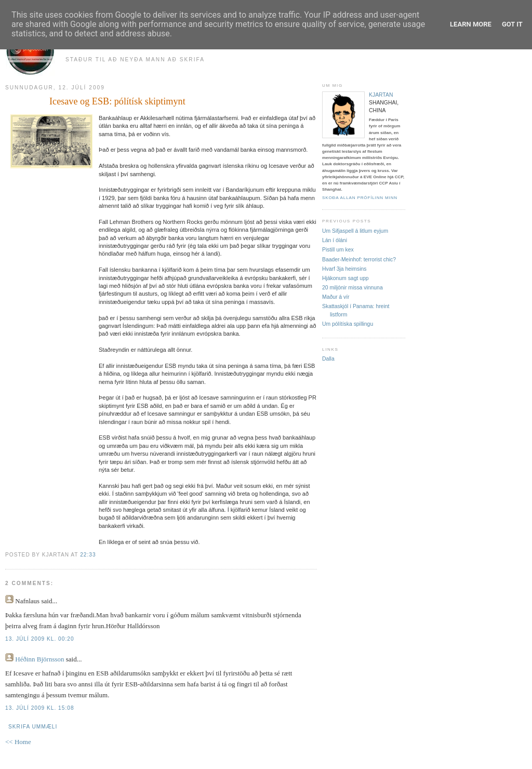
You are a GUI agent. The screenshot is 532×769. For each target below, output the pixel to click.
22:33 (88, 555)
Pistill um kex (338, 250)
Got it (512, 24)
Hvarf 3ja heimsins (344, 269)
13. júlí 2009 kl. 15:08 (40, 708)
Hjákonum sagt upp (345, 278)
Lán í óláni (335, 240)
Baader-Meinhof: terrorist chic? (359, 260)
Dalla (328, 359)
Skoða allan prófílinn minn (360, 198)
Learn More (471, 24)
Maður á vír (336, 297)
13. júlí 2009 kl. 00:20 (40, 639)
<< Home (18, 742)
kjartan (381, 95)
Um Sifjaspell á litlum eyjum (355, 231)
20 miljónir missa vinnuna (353, 288)
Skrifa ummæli (33, 727)
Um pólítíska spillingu (348, 324)
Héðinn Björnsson (39, 659)
